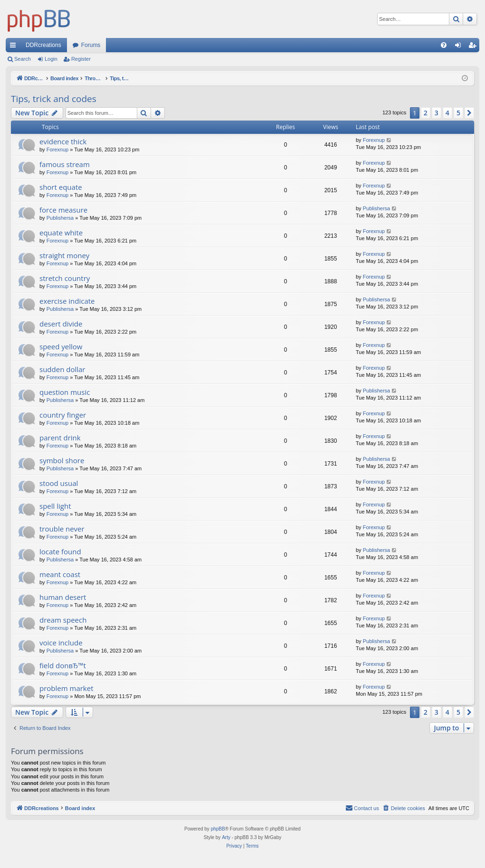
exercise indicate (67, 301)
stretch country (65, 278)
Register (81, 59)
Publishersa (60, 218)
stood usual (59, 483)
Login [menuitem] (460, 47)
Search (23, 59)
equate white (61, 233)
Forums (91, 45)
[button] (469, 113)
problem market (67, 688)
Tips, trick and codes (54, 99)
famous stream (65, 164)
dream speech (63, 620)
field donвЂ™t (63, 665)
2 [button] (426, 113)
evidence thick (63, 141)
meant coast (60, 574)
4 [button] (447, 113)
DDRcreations (43, 45)
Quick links (15, 47)
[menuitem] (444, 45)
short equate (61, 187)
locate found (60, 551)
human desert (63, 597)
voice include (61, 643)
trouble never (62, 529)
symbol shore (62, 460)
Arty (226, 837)
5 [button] (458, 113)
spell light (55, 506)
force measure (63, 210)
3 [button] (437, 113)
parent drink (60, 438)
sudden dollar (62, 369)
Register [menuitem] (474, 47)
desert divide (61, 324)
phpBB (218, 829)
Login (51, 59)
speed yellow (61, 346)
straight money (64, 255)
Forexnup (57, 149)
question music (65, 392)
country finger (63, 415)
